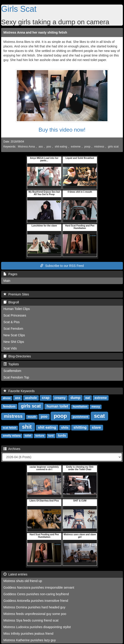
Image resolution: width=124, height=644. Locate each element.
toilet (28, 436)
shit (27, 427)
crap (46, 398)
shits (65, 428)
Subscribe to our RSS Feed (62, 266)
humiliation (80, 407)
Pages (10, 274)
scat (99, 416)
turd (51, 436)
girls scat (113, 147)
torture (40, 436)
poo (49, 147)
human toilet (57, 406)
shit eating (61, 147)
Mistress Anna (26, 147)
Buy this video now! (62, 130)
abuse (7, 398)
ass (41, 147)
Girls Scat (19, 9)
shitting (80, 427)
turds (62, 435)
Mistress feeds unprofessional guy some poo (35, 614)
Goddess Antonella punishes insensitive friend (36, 601)
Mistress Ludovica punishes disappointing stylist (37, 627)
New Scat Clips (14, 335)
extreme (76, 147)
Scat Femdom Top (16, 377)
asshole (31, 398)
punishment (80, 417)
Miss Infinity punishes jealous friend (28, 634)
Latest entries (15, 574)
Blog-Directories (17, 356)
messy (96, 407)
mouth (32, 417)
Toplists (11, 364)
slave (96, 427)
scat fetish (9, 428)
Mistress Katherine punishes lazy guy (30, 640)
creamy (60, 398)
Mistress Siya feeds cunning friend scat (31, 620)
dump (75, 398)
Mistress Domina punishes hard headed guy (34, 607)
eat (88, 398)
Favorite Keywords (19, 391)
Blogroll (11, 302)
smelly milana (12, 436)
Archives (12, 449)
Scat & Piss (12, 322)
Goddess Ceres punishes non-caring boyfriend (36, 594)
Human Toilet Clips (17, 309)
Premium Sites (16, 294)
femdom (9, 406)
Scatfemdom (12, 371)
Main (7, 281)
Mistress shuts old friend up (23, 581)
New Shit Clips (14, 342)
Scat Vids (10, 348)
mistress (99, 147)
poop (87, 147)
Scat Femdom (13, 329)
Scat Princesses (15, 315)
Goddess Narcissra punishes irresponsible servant (39, 587)
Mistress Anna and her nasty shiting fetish (35, 32)
